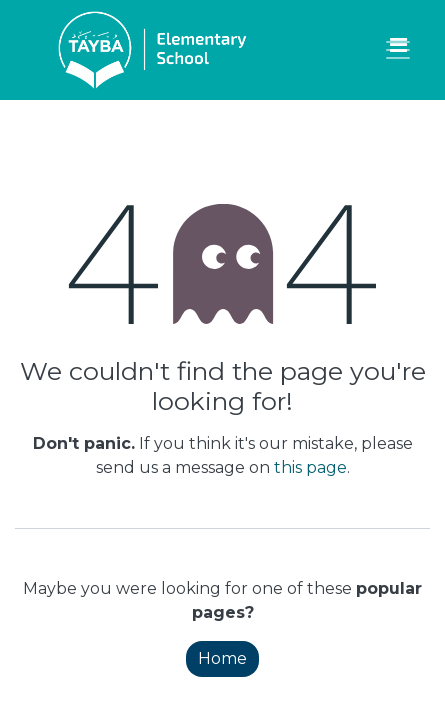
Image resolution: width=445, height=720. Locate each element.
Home (222, 658)
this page (310, 467)
